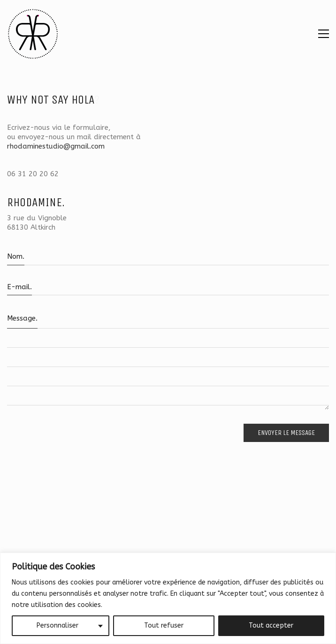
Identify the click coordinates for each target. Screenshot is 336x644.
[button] (324, 34)
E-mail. (19, 287)
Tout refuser (164, 625)
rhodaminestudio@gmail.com (56, 146)
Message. (22, 318)
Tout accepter (271, 625)
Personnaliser (57, 625)
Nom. (16, 256)
